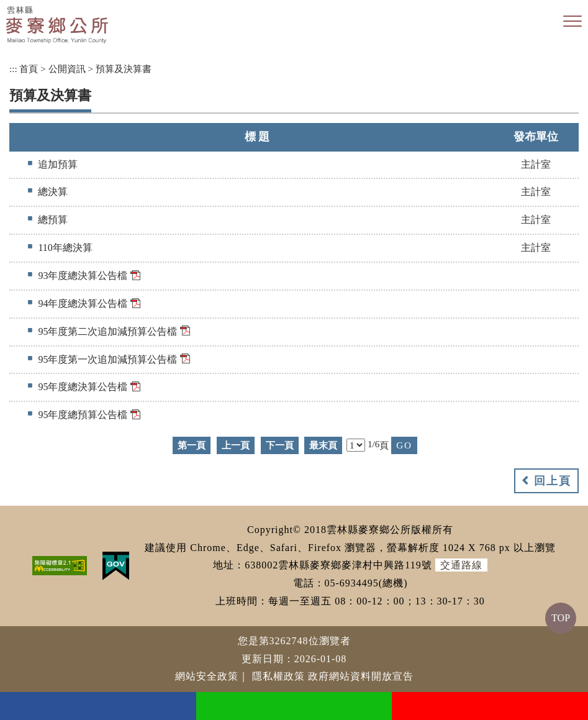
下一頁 (280, 445)
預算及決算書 (124, 69)
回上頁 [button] (553, 481)
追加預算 (58, 164)
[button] (572, 22)
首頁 (29, 69)
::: (13, 69)
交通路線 (461, 565)
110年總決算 (65, 248)
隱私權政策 (278, 676)
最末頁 (323, 445)
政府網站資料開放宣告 (361, 676)
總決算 (53, 192)
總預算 (53, 220)
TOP (561, 618)
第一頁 (192, 445)
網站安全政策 (207, 676)
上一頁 (236, 445)
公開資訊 (67, 69)
